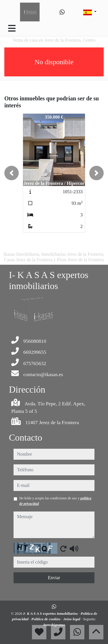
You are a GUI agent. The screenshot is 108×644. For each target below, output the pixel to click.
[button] (12, 173)
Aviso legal (72, 619)
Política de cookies (46, 619)
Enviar (54, 578)
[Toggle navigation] (12, 28)
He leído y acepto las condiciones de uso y (55, 501)
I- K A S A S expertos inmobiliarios (51, 613)
